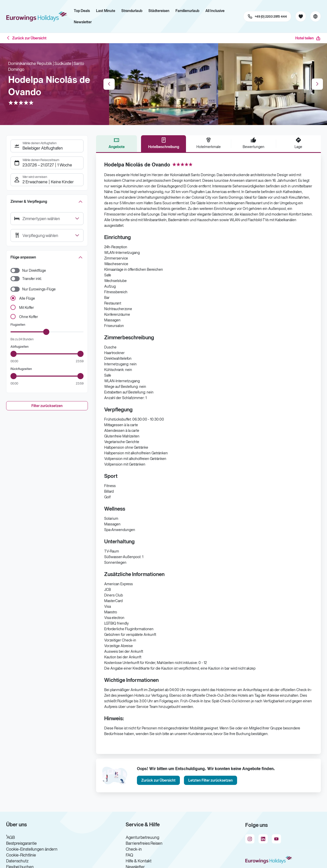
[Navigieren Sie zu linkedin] (263, 839)
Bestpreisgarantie (21, 843)
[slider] (46, 332)
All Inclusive (215, 11)
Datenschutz (17, 861)
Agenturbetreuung (142, 837)
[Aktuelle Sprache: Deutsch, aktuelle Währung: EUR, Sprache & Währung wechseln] (316, 16)
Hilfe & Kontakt (139, 861)
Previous (109, 84)
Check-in (134, 849)
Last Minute (106, 11)
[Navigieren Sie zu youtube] (276, 839)
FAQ (129, 855)
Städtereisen (159, 11)
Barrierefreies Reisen (144, 843)
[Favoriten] (301, 16)
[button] (47, 201)
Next (317, 84)
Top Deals (82, 11)
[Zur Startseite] (38, 16)
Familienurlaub (187, 11)
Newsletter (83, 22)
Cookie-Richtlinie (21, 855)
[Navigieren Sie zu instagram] (250, 839)
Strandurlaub (132, 11)
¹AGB (10, 837)
